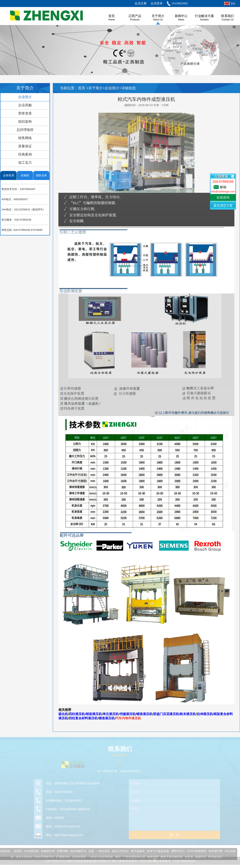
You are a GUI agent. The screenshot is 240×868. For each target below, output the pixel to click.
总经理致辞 (25, 130)
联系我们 (228, 16)
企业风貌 (25, 105)
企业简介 (25, 97)
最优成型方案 (223, 205)
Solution (204, 20)
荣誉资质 (25, 113)
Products (135, 20)
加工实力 (25, 163)
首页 (82, 88)
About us (158, 20)
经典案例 (25, 154)
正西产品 (135, 16)
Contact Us (227, 20)
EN (233, 4)
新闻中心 (181, 16)
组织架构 (25, 122)
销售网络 (25, 138)
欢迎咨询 (223, 197)
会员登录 (157, 3)
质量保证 (25, 146)
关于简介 (158, 16)
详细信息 (129, 88)
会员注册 (141, 3)
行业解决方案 (204, 16)
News (181, 20)
